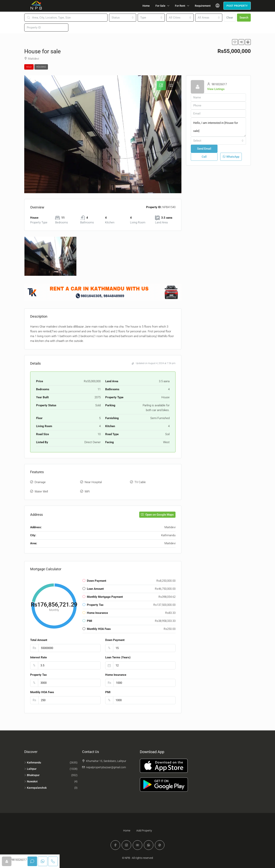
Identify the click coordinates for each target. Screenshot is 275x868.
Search (244, 18)
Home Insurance (116, 675)
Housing (41, 67)
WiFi (87, 492)
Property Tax (38, 675)
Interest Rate (38, 657)
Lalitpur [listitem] (30, 769)
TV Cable (140, 482)
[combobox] (123, 18)
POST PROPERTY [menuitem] (237, 6)
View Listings (216, 89)
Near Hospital (93, 482)
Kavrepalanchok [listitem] (35, 788)
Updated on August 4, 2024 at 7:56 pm (154, 363)
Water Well (41, 492)
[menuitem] (218, 6)
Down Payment (115, 640)
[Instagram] (126, 845)
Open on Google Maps (157, 515)
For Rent (180, 6)
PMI (108, 692)
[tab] (161, 86)
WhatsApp (231, 157)
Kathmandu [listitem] (33, 763)
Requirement (203, 6)
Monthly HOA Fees (42, 692)
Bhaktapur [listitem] (32, 775)
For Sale (160, 6)
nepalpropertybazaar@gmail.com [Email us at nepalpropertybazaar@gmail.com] (106, 767)
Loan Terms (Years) (118, 657)
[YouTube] (137, 845)
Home (146, 6)
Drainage (40, 482)
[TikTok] (160, 845)
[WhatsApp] (149, 845)
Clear (230, 18)
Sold (29, 67)
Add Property (144, 831)
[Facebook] (115, 845)
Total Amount (39, 640)
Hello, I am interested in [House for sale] (218, 127)
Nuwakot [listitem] (31, 781)
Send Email (204, 149)
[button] (235, 42)
